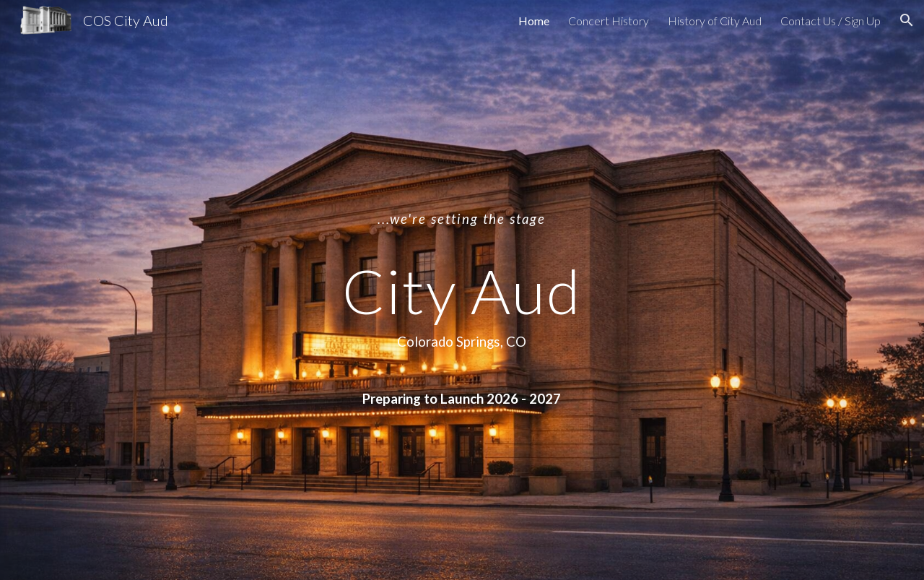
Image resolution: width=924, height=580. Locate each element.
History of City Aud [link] (715, 21)
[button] (907, 20)
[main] (462, 290)
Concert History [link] (609, 21)
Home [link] (534, 21)
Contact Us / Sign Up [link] (831, 21)
